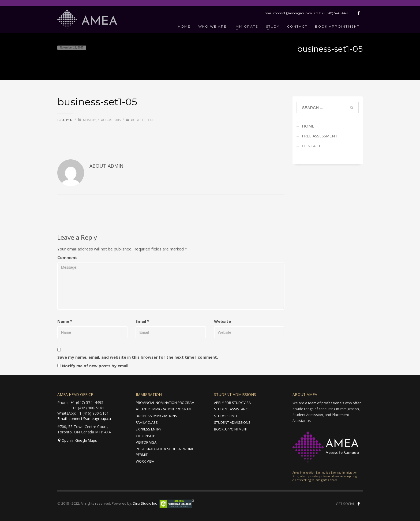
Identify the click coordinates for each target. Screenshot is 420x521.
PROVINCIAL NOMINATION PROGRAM (165, 403)
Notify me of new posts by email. (96, 366)
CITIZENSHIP (146, 436)
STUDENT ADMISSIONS (232, 422)
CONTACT (311, 146)
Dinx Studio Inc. (145, 503)
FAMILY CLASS (147, 422)
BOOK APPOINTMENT (231, 429)
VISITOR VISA (146, 442)
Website (222, 321)
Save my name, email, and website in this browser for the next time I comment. (138, 357)
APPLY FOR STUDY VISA (232, 403)
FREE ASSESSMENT (320, 136)
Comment (67, 257)
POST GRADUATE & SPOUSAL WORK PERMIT (165, 452)
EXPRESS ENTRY (149, 429)
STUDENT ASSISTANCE (232, 409)
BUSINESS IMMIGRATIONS (156, 416)
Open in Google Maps (77, 440)
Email (142, 321)
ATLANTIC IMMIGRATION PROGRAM (164, 409)
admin (68, 120)
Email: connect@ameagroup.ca (84, 419)
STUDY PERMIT (226, 416)
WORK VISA (145, 461)
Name (65, 321)
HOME (308, 126)
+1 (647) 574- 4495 (335, 13)
